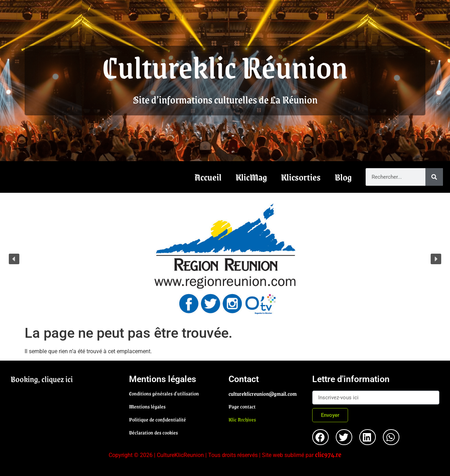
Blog (343, 177)
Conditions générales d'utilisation (164, 393)
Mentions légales (147, 406)
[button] (225, 259)
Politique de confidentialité (157, 419)
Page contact (242, 406)
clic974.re (328, 454)
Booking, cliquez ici (42, 379)
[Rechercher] (434, 177)
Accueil (208, 177)
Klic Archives (242, 419)
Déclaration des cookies (153, 432)
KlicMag (251, 177)
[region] (225, 259)
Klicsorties (301, 177)
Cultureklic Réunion (225, 66)
